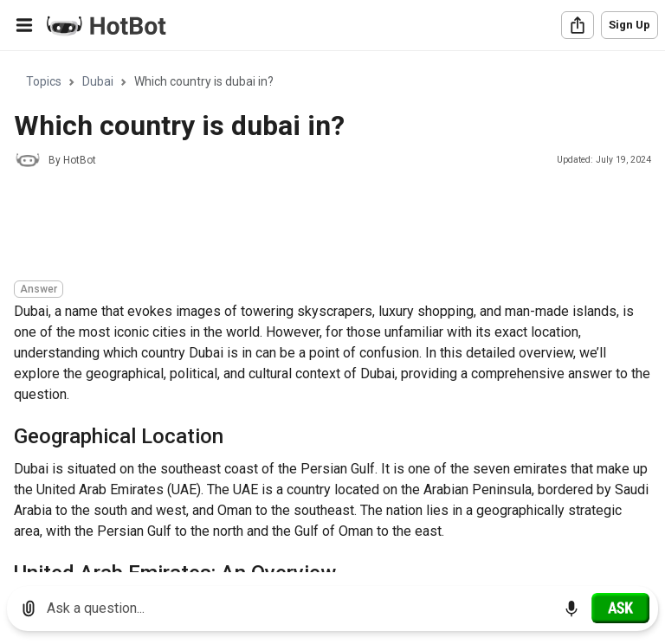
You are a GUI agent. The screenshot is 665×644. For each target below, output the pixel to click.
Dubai (98, 81)
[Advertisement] (329, 227)
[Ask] (620, 608)
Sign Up (629, 25)
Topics (44, 81)
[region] (332, 312)
